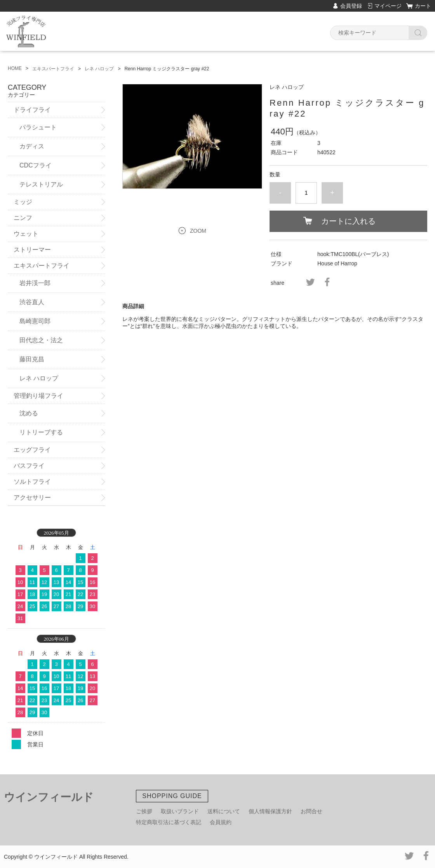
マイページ (388, 6)
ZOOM (198, 231)
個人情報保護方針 (270, 811)
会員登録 (351, 6)
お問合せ (311, 811)
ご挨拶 (144, 811)
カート (423, 6)
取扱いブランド (180, 811)
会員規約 (221, 822)
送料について (224, 811)
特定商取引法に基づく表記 (169, 822)
